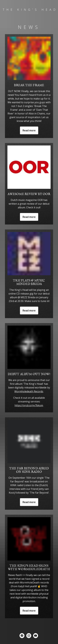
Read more (29, 130)
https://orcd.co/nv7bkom (29, 405)
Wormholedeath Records (29, 391)
